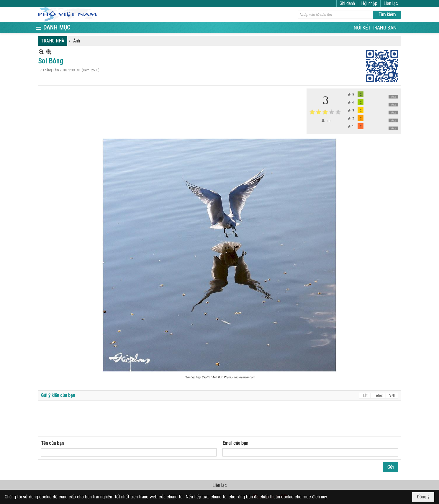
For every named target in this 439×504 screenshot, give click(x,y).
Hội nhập (369, 3)
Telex (378, 395)
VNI (392, 395)
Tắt (365, 395)
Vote (393, 97)
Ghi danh (347, 3)
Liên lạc (391, 3)
